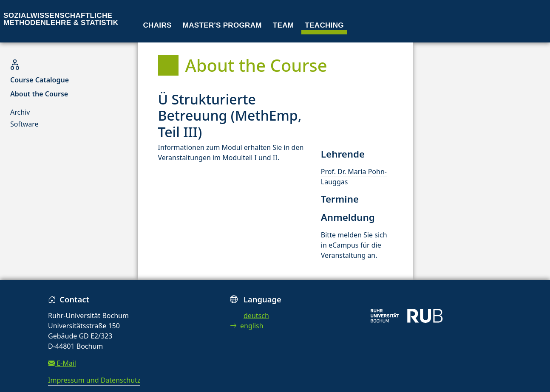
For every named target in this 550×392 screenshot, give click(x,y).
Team (284, 25)
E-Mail (62, 363)
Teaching (324, 25)
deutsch (256, 316)
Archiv (20, 112)
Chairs (157, 25)
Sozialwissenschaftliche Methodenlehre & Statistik (61, 19)
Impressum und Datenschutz (94, 380)
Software (24, 124)
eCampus (343, 245)
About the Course (39, 94)
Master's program (222, 25)
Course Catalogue (40, 80)
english (247, 326)
